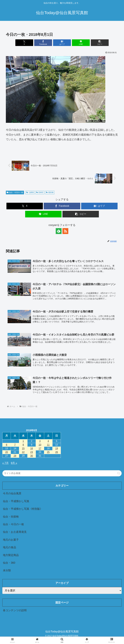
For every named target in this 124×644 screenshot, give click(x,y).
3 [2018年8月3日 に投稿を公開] (40, 441)
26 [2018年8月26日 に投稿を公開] (57, 452)
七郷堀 (30, 192)
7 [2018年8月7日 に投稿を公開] (15, 445)
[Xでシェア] (24, 43)
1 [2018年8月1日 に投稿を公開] (23, 441)
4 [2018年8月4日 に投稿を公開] (48, 441)
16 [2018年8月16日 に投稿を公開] (32, 448)
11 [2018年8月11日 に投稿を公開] (48, 445)
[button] (100, 43)
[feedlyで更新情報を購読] (59, 231)
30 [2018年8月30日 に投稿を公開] (32, 456)
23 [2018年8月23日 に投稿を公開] (32, 452)
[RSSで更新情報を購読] (65, 231)
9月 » (14, 463)
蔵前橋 (50, 192)
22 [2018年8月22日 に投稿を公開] (23, 452)
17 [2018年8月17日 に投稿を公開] (40, 448)
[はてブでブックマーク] (62, 43)
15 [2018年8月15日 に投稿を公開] (23, 448)
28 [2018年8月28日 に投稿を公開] (15, 456)
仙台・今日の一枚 (15, 192)
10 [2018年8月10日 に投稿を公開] (40, 445)
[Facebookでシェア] (43, 43)
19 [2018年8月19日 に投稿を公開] (57, 448)
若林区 (40, 192)
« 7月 (5, 463)
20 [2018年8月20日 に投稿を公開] (7, 452)
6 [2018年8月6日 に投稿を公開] (7, 445)
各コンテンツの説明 (15, 610)
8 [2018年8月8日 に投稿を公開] (23, 445)
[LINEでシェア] (81, 43)
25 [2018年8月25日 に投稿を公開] (48, 452)
